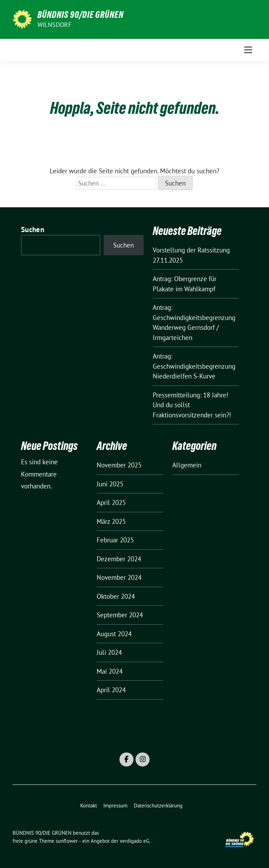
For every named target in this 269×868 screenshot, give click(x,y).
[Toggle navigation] (248, 50)
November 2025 (119, 465)
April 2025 (111, 502)
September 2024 (120, 615)
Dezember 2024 (119, 559)
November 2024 (119, 577)
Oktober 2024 (116, 596)
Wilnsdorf (54, 25)
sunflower (67, 841)
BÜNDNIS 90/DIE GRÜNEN (81, 15)
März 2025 (111, 521)
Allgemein (187, 465)
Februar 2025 (115, 540)
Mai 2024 (110, 671)
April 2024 (111, 690)
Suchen (33, 230)
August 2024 (114, 634)
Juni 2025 (110, 484)
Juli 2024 (109, 652)
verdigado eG (134, 841)
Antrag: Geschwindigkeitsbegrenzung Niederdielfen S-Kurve (194, 366)
